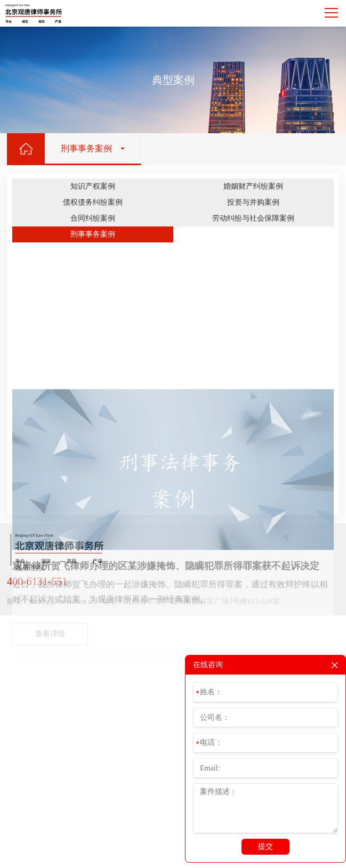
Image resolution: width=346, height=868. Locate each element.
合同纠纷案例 (93, 218)
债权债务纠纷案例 (93, 202)
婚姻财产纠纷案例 (253, 186)
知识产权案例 (93, 186)
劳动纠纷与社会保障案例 (253, 218)
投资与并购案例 (253, 202)
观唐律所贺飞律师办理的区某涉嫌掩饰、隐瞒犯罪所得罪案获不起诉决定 (166, 653)
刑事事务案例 (93, 234)
